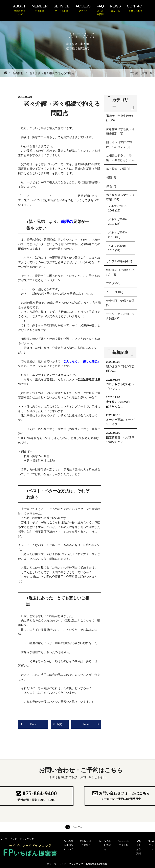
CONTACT (136, 8)
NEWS (115, 8)
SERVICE (62, 8)
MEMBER (40, 8)
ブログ (110, 283)
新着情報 (18, 73)
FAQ (100, 10)
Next (86, 724)
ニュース (112, 292)
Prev (33, 724)
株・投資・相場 (116, 169)
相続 (109, 177)
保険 (109, 186)
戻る (60, 724)
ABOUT (19, 10)
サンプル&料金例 (117, 261)
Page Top (77, 827)
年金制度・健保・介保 (120, 301)
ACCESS (83, 8)
